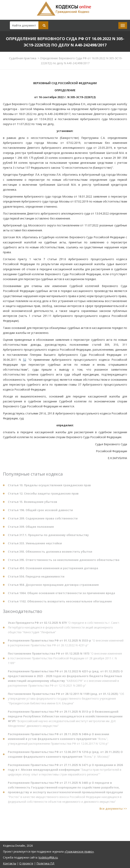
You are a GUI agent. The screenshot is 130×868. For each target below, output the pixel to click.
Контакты (10, 863)
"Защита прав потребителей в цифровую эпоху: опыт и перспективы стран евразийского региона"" (65, 771)
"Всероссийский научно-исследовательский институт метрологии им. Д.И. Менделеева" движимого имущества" (65, 720)
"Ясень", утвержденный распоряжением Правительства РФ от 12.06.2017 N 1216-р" (58, 740)
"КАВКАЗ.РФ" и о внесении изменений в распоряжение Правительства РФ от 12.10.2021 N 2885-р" (65, 679)
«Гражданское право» (79, 852)
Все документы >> (113, 810)
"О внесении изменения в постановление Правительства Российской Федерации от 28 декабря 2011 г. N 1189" (65, 659)
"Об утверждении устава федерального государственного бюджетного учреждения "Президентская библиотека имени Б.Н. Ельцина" (66, 700)
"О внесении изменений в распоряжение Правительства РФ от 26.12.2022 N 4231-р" (66, 644)
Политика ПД (45, 863)
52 (25, 360)
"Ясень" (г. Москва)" (65, 755)
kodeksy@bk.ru (48, 857)
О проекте (26, 863)
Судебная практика (23, 58)
